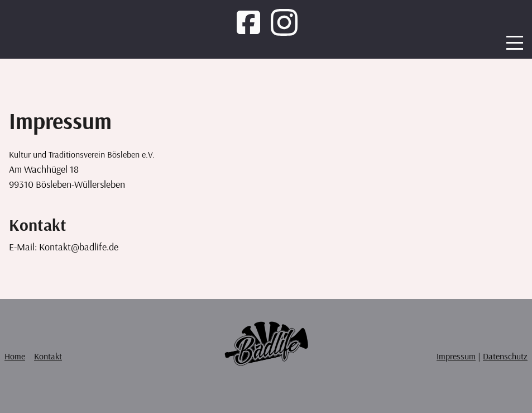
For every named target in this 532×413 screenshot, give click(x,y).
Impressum (456, 356)
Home (15, 356)
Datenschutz (505, 356)
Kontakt (48, 356)
